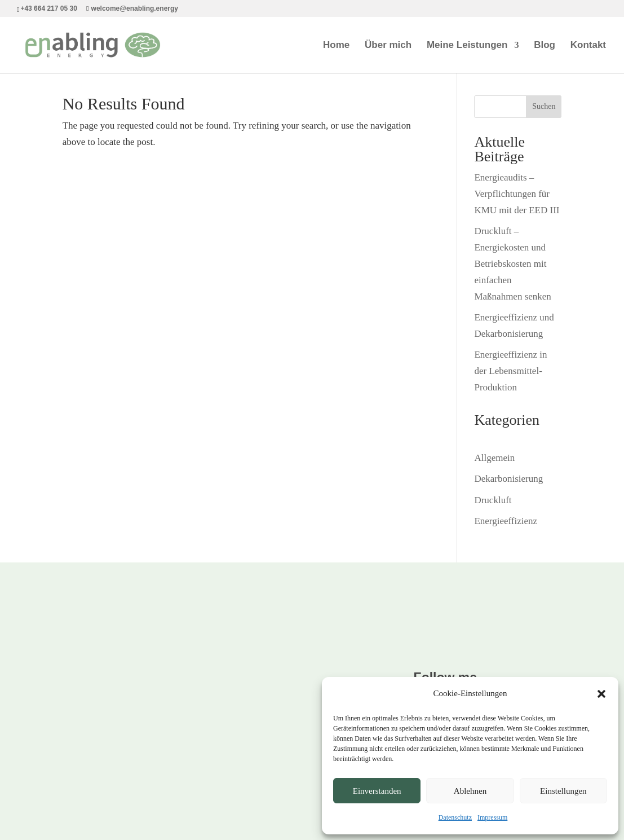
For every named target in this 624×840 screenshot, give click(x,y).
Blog (545, 46)
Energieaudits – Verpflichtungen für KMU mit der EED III (517, 194)
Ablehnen (470, 791)
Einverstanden (377, 791)
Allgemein (494, 458)
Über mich (388, 46)
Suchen (544, 106)
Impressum (492, 817)
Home (336, 46)
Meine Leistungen (467, 46)
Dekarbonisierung (508, 479)
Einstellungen (563, 791)
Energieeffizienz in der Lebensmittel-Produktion (510, 371)
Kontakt (588, 46)
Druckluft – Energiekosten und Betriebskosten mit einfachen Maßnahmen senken (512, 264)
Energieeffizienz (506, 521)
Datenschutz (455, 817)
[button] (601, 694)
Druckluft (493, 500)
